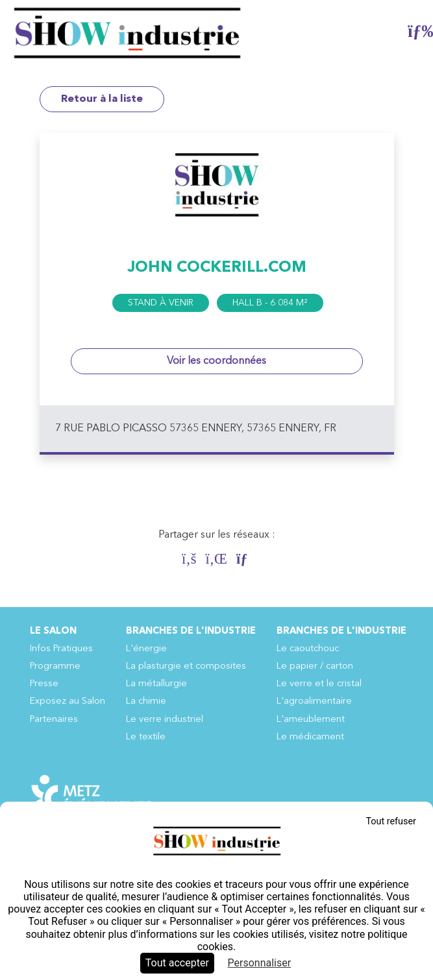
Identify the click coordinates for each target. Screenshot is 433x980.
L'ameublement (311, 720)
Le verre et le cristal (319, 684)
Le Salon (53, 631)
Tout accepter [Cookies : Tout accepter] (177, 963)
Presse (44, 684)
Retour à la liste (102, 99)
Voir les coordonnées (216, 361)
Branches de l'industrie (191, 631)
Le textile (146, 737)
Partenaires (54, 720)
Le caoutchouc (308, 649)
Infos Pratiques (61, 649)
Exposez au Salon (68, 701)
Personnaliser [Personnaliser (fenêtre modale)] (260, 963)
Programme (55, 666)
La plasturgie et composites (186, 666)
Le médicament (310, 737)
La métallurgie (156, 684)
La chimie (146, 701)
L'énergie (146, 649)
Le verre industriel (165, 720)
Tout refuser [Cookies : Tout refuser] (391, 821)
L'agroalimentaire (314, 701)
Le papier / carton (315, 666)
